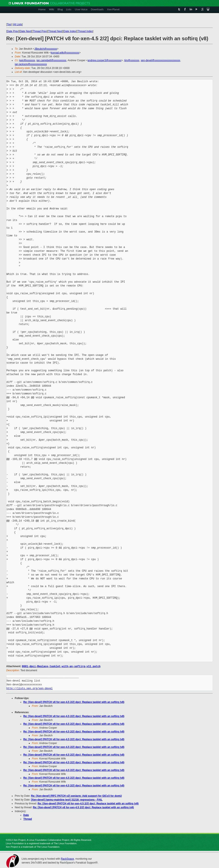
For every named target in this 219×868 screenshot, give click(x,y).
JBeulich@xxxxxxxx (46, 49)
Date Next (25, 31)
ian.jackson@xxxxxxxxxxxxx (31, 64)
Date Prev (13, 31)
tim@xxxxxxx (132, 60)
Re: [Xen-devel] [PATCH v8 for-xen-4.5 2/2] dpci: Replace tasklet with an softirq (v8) (74, 702)
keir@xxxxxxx (27, 60)
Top (9, 24)
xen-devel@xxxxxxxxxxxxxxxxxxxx (160, 60)
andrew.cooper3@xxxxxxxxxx (105, 60)
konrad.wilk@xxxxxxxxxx (65, 53)
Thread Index (85, 31)
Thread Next (55, 31)
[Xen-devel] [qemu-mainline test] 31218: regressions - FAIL (67, 799)
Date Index (70, 31)
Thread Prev (40, 31)
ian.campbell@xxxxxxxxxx (52, 60)
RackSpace (67, 859)
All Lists (18, 24)
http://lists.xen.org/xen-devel (30, 688)
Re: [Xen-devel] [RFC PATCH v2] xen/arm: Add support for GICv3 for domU (76, 796)
